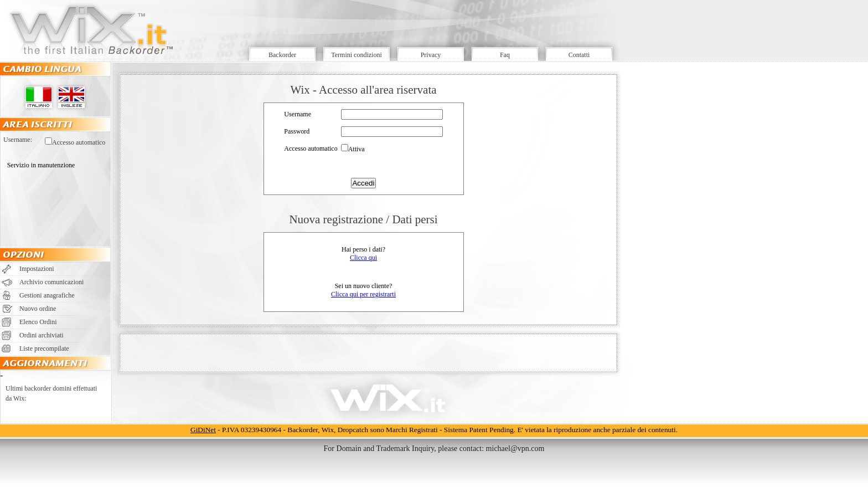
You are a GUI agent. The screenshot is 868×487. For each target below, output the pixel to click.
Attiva (356, 149)
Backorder (282, 55)
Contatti (579, 55)
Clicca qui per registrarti (363, 294)
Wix (328, 430)
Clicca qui (363, 258)
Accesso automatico (79, 142)
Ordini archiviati (42, 335)
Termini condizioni (356, 55)
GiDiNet (203, 430)
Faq (505, 55)
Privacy (431, 55)
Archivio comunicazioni (51, 282)
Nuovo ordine (38, 309)
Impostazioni (37, 269)
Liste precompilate (44, 348)
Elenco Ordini (38, 322)
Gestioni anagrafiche (47, 295)
